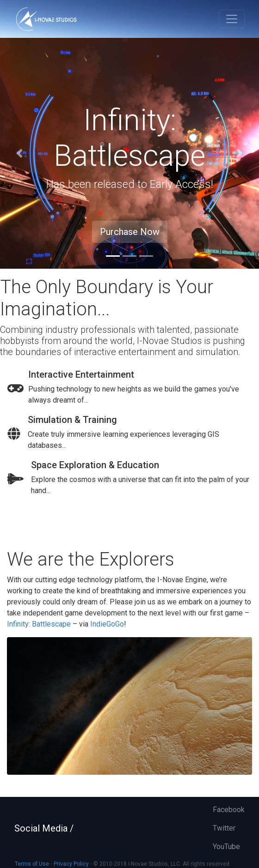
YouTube (226, 847)
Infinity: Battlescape (39, 624)
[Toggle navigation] (232, 19)
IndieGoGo (107, 624)
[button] (19, 153)
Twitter (224, 828)
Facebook (229, 810)
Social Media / (44, 828)
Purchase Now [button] (130, 232)
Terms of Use (32, 864)
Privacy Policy (71, 864)
